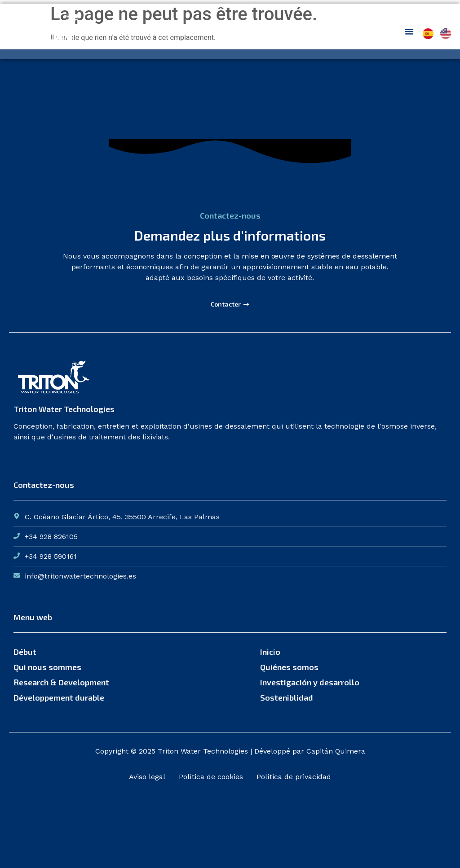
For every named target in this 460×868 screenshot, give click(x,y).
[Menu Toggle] (409, 31)
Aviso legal (147, 777)
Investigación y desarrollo (310, 682)
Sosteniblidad (287, 697)
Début (25, 652)
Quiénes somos (289, 667)
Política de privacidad (294, 777)
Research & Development (61, 682)
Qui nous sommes (47, 667)
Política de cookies (211, 777)
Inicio (270, 652)
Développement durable (59, 697)
